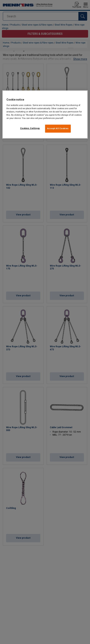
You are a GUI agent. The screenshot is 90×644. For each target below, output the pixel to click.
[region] (45, 114)
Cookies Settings (30, 128)
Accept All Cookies (58, 128)
